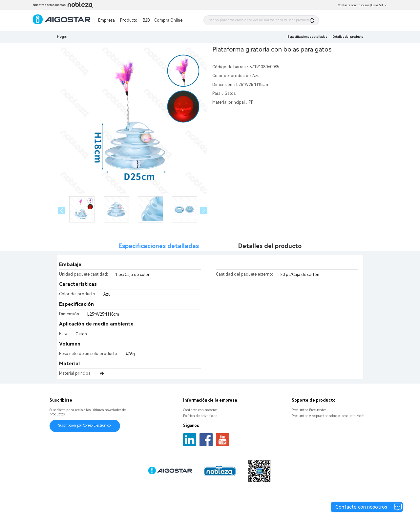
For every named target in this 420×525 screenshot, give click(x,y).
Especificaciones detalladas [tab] (159, 246)
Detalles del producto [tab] (270, 246)
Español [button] (379, 5)
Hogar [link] (62, 37)
